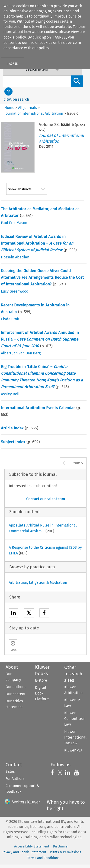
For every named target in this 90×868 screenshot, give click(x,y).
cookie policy (15, 37)
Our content (16, 694)
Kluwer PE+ (73, 750)
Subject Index (13, 442)
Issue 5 (77, 463)
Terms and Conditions (43, 858)
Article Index (12, 428)
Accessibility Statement (32, 846)
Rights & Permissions (66, 852)
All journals (27, 108)
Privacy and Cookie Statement (24, 852)
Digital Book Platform (42, 693)
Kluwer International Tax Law (75, 737)
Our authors (15, 687)
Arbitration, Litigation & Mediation (38, 582)
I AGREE (13, 64)
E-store (41, 680)
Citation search (16, 99)
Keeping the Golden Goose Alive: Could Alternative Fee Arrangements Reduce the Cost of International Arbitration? (42, 277)
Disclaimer (61, 846)
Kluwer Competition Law (75, 719)
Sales (10, 771)
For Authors (15, 779)
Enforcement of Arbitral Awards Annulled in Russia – (40, 339)
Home (9, 108)
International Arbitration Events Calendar (38, 408)
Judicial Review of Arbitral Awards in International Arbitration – (37, 243)
